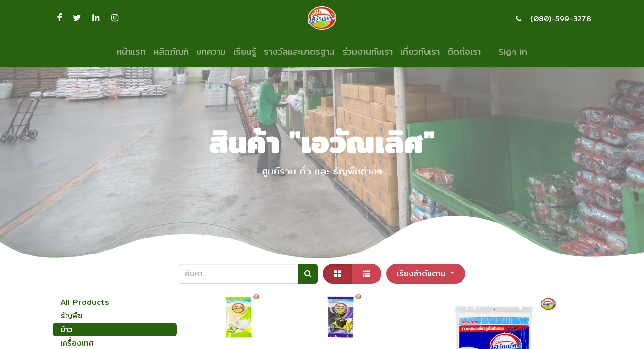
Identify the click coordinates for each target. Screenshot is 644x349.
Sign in (513, 52)
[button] (426, 273)
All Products (85, 302)
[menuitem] (131, 52)
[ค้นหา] (308, 273)
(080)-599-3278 (561, 19)
